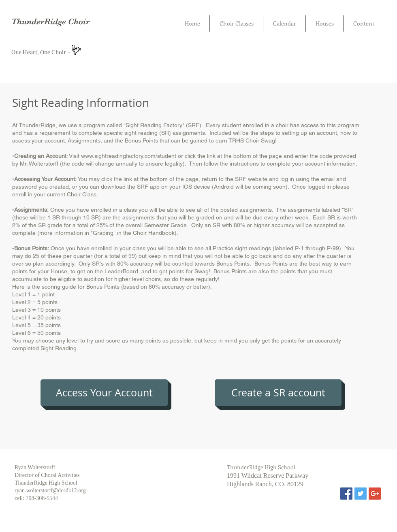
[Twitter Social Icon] (361, 494)
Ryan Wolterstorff (35, 467)
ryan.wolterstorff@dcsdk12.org (50, 491)
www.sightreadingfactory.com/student (129, 156)
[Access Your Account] (104, 393)
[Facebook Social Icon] (346, 494)
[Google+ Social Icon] (375, 494)
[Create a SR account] (278, 393)
